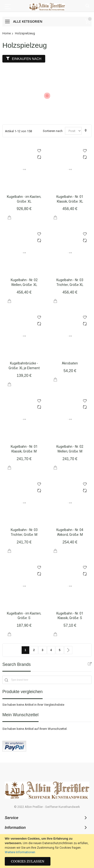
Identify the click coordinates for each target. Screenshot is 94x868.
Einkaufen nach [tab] (27, 59)
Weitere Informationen (20, 852)
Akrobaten (70, 363)
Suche (87, 6)
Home (7, 33)
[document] (47, 851)
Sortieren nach (53, 131)
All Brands (90, 664)
